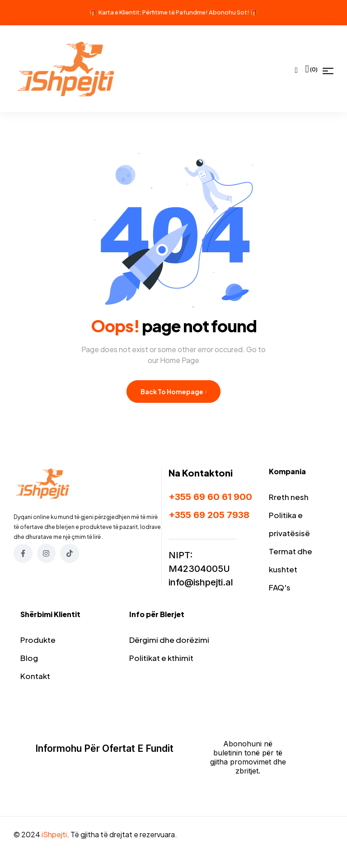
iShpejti (54, 834)
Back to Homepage (174, 392)
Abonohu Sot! (229, 12)
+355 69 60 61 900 (210, 497)
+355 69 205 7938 (209, 515)
